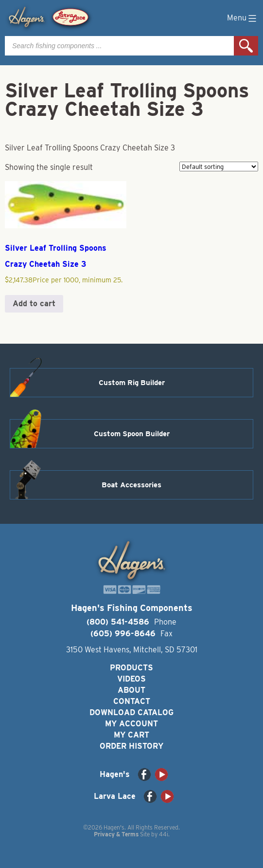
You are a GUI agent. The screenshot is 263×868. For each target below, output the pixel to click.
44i (164, 834)
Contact (132, 701)
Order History (131, 746)
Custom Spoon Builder (132, 434)
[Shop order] (219, 166)
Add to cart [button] (34, 304)
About (131, 690)
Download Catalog (131, 712)
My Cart (131, 735)
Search (246, 46)
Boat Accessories (131, 485)
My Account (131, 724)
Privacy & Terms (116, 834)
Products (131, 668)
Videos (131, 679)
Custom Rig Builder (132, 383)
